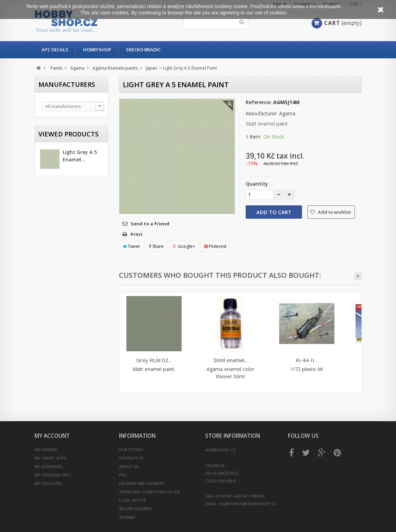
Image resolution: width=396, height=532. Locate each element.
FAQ (123, 475)
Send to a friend (150, 224)
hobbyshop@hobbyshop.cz (247, 504)
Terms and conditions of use (150, 492)
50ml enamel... (230, 360)
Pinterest (215, 246)
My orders (46, 450)
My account (52, 436)
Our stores (131, 450)
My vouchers (48, 483)
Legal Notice (133, 500)
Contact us (131, 458)
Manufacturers (67, 84)
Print (137, 234)
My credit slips (50, 458)
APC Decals (55, 50)
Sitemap (127, 517)
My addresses (49, 466)
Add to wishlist (334, 212)
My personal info (53, 475)
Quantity (257, 184)
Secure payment (136, 509)
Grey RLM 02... (154, 360)
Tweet (131, 246)
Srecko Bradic (143, 50)
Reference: (259, 102)
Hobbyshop (97, 50)
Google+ (184, 246)
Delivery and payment (142, 483)
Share (156, 246)
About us (129, 466)
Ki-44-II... (307, 360)
